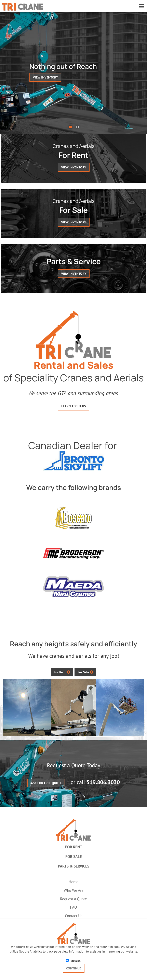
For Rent (60, 672)
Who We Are (74, 890)
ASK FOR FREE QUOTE (46, 783)
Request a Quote (73, 899)
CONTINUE (74, 968)
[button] (139, 73)
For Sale (83, 672)
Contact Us (74, 916)
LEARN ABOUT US (73, 406)
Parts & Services (74, 866)
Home (73, 882)
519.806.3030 (103, 782)
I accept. (74, 960)
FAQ (73, 907)
